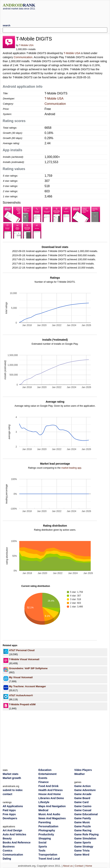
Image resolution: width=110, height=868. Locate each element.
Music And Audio (49, 814)
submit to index (13, 790)
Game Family (83, 818)
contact (7, 794)
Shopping (45, 838)
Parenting (45, 822)
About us (68, 866)
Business (9, 847)
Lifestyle (44, 802)
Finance (43, 782)
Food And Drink (48, 786)
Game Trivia (82, 851)
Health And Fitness (50, 790)
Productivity (46, 834)
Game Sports (83, 842)
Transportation (48, 855)
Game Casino (83, 806)
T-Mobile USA (26, 45)
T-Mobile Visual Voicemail (24, 659)
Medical (43, 810)
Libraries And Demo (51, 798)
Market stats (11, 774)
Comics (8, 851)
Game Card (81, 802)
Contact (79, 866)
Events (43, 778)
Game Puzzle (83, 826)
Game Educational (86, 814)
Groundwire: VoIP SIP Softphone (28, 668)
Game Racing (83, 830)
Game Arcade (83, 794)
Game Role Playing (86, 834)
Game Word (82, 855)
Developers (10, 818)
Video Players (83, 770)
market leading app (71, 468)
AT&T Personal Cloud (22, 650)
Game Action (83, 786)
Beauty (7, 838)
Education (45, 770)
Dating (7, 859)
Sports (43, 847)
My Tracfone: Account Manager (27, 686)
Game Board (82, 798)
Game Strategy (84, 847)
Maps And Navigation (52, 806)
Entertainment (47, 774)
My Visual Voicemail (21, 677)
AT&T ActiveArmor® (21, 695)
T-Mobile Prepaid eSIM (22, 704)
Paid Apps (9, 810)
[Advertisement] (55, 16)
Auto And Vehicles (14, 834)
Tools (42, 851)
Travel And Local (49, 859)
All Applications (13, 806)
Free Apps (9, 814)
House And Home (50, 794)
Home (89, 866)
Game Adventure (85, 790)
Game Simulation (85, 838)
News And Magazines (52, 818)
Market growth (12, 778)
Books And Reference (17, 842)
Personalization (48, 826)
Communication (23, 57)
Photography (47, 830)
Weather (80, 774)
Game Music (82, 822)
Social (42, 842)
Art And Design (12, 830)
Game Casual (83, 810)
